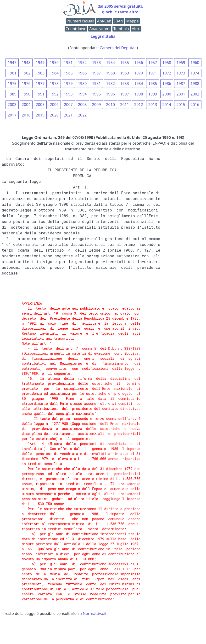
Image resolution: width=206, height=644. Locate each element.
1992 (54, 94)
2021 (68, 115)
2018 (26, 115)
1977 (40, 84)
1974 (195, 73)
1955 (125, 63)
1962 (26, 73)
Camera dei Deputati (118, 48)
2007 (68, 105)
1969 (125, 73)
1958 (167, 63)
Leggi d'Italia (103, 36)
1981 (97, 84)
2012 (139, 105)
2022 (82, 115)
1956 (139, 63)
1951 (68, 63)
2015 (181, 105)
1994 (82, 94)
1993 (68, 94)
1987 (181, 84)
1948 (26, 63)
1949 (40, 63)
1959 (181, 63)
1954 (110, 63)
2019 (40, 115)
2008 (82, 105)
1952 (82, 63)
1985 (153, 84)
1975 (12, 84)
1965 (68, 73)
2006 (54, 105)
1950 (54, 63)
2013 (153, 105)
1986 (167, 84)
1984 (139, 84)
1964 (54, 73)
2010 (110, 105)
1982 (110, 84)
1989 (12, 94)
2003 (12, 105)
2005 (40, 105)
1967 (97, 73)
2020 (54, 115)
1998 (139, 94)
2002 (195, 94)
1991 (40, 94)
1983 (125, 84)
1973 (181, 73)
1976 (26, 84)
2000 (167, 94)
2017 (12, 115)
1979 (68, 84)
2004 (26, 105)
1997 (125, 94)
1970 (139, 73)
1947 (12, 63)
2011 (125, 105)
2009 (97, 105)
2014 (167, 105)
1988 (195, 84)
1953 (97, 63)
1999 (153, 94)
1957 (153, 63)
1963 (40, 73)
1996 (110, 94)
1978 (54, 84)
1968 (110, 73)
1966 (82, 73)
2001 (181, 94)
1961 (12, 73)
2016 (195, 105)
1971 (153, 73)
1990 (26, 94)
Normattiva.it (95, 613)
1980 (82, 84)
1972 (167, 73)
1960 (195, 63)
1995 (97, 94)
